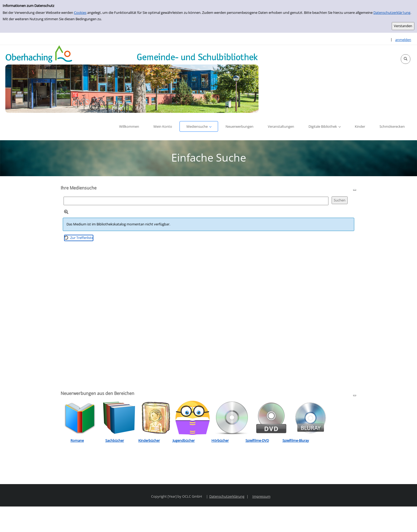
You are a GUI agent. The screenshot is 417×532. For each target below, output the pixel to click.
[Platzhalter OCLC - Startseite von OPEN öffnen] (132, 79)
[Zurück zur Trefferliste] (79, 238)
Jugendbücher (184, 440)
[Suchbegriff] (196, 201)
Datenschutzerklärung (227, 496)
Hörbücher (220, 440)
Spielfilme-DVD (257, 440)
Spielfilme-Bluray (296, 440)
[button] (406, 59)
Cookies (80, 13)
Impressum (261, 496)
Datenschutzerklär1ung (392, 13)
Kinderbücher (149, 440)
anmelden (403, 40)
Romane (77, 440)
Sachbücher (115, 440)
